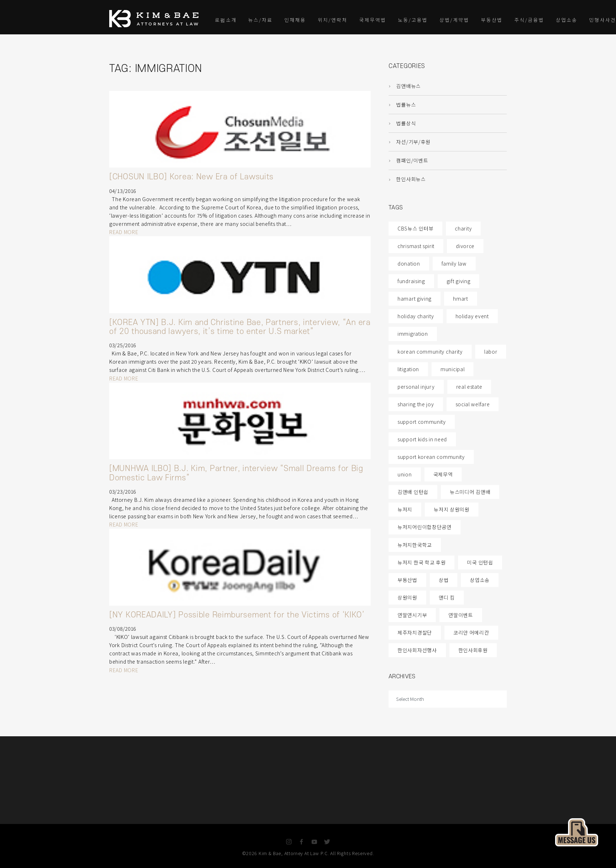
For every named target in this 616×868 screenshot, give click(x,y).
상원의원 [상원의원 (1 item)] (407, 597)
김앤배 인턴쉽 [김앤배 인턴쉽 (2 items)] (413, 492)
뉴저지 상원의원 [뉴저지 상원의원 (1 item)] (452, 509)
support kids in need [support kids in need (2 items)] (422, 439)
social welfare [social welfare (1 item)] (473, 404)
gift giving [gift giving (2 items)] (459, 281)
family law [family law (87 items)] (454, 263)
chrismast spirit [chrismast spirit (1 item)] (416, 246)
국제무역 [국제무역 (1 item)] (443, 474)
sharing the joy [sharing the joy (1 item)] (416, 404)
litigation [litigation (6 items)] (408, 369)
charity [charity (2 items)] (463, 228)
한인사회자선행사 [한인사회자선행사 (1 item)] (417, 650)
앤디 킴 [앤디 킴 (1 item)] (447, 597)
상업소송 (567, 20)
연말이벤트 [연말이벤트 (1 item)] (461, 615)
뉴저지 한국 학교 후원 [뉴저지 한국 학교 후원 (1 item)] (422, 562)
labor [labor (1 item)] (491, 351)
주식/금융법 (529, 20)
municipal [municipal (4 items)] (453, 369)
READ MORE (124, 232)
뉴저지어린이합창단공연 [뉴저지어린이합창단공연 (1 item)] (425, 527)
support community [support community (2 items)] (422, 422)
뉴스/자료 (260, 20)
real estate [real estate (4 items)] (469, 387)
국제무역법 (373, 20)
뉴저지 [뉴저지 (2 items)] (405, 509)
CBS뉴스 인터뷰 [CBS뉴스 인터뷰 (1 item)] (415, 228)
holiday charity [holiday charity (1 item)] (416, 316)
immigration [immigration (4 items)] (413, 334)
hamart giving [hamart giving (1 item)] (415, 299)
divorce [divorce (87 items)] (465, 246)
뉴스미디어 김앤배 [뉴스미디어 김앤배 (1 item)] (470, 492)
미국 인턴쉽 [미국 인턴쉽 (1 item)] (480, 562)
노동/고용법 (413, 20)
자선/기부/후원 (410, 142)
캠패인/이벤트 (408, 160)
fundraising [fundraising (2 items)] (411, 281)
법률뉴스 (402, 105)
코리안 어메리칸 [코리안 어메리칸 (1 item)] (471, 632)
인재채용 (295, 20)
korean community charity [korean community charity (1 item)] (430, 351)
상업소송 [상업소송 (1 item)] (480, 580)
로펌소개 (226, 20)
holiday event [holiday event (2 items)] (472, 316)
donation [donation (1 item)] (409, 263)
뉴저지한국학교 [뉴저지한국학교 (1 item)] (415, 545)
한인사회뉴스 (407, 179)
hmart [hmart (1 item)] (461, 299)
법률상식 (402, 123)
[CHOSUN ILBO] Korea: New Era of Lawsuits (191, 177)
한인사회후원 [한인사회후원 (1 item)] (473, 650)
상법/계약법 (454, 20)
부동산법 (492, 20)
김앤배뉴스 (405, 86)
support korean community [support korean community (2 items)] (431, 457)
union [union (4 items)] (405, 474)
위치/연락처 (333, 20)
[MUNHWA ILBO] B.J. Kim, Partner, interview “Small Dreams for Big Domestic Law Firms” (236, 473)
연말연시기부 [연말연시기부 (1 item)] (412, 615)
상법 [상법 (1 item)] (444, 580)
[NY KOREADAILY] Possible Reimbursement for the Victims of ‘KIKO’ (237, 615)
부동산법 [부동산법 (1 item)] (407, 580)
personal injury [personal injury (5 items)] (416, 387)
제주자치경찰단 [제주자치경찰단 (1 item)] (415, 632)
